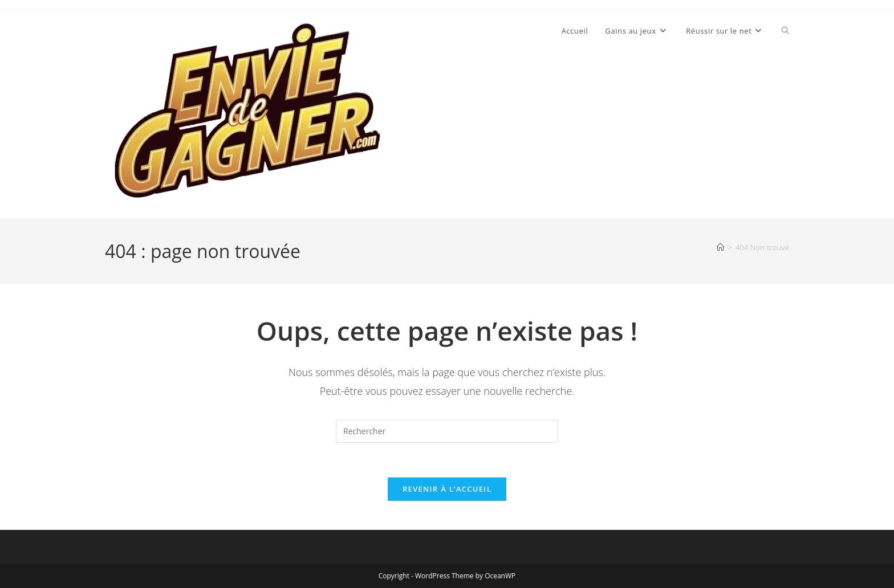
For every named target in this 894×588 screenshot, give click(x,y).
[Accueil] (720, 247)
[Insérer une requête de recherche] (447, 431)
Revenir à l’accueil (447, 489)
